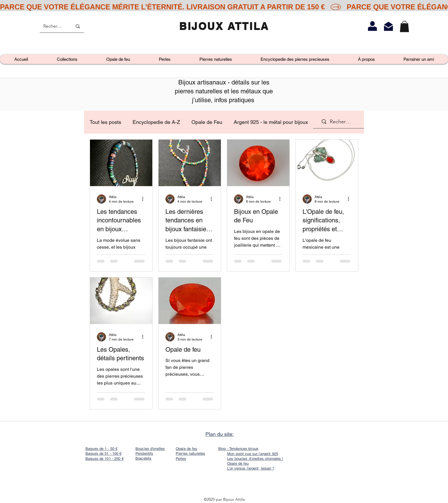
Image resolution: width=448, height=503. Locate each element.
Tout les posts (105, 122)
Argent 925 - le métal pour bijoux (271, 122)
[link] (404, 26)
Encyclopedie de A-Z (156, 122)
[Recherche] (53, 26)
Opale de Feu (207, 122)
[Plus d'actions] (145, 199)
